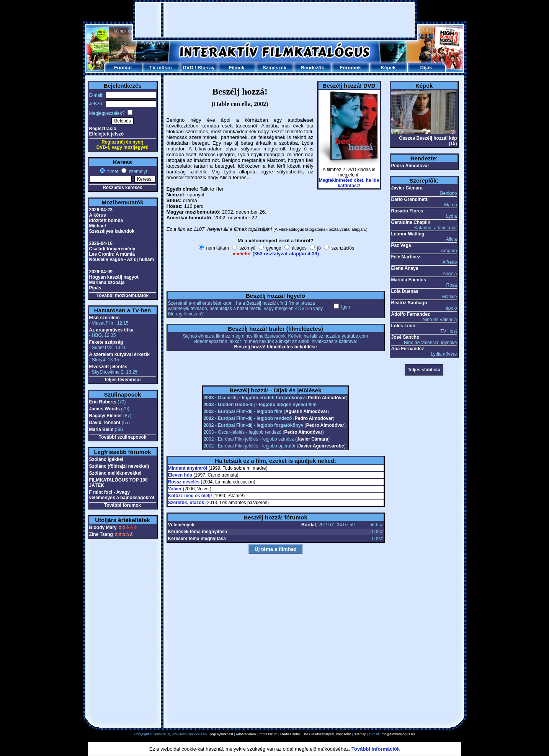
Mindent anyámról (188, 468)
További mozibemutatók (123, 296)
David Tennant (105, 423)
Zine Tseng (101, 534)
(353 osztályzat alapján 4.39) (286, 254)
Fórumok (350, 68)
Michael (98, 226)
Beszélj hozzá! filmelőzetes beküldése (275, 347)
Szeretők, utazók (186, 503)
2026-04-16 (101, 243)
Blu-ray (206, 68)
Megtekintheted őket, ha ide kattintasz (349, 183)
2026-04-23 (101, 210)
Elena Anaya (405, 268)
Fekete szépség (106, 342)
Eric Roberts (103, 402)
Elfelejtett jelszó (107, 134)
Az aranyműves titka (111, 330)
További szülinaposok (123, 437)
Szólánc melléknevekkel (115, 473)
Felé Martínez (406, 257)
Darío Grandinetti (410, 199)
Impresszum (268, 734)
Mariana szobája (107, 282)
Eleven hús (180, 475)
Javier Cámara (312, 439)
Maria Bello (101, 429)
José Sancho (405, 337)
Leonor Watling (408, 234)
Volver (175, 489)
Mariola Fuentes (409, 280)
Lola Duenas (405, 291)
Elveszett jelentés (108, 367)
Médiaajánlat (290, 734)
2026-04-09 (101, 272)
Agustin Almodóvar (306, 411)
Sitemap (360, 734)
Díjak (426, 68)
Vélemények (181, 525)
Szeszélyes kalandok (112, 231)
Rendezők (312, 68)
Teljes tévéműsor (122, 380)
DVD (188, 68)
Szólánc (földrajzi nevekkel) (119, 466)
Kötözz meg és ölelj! (190, 496)
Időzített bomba (106, 220)
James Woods (105, 409)
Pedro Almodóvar (327, 398)
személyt (137, 171)
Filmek (236, 68)
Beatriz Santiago (409, 303)
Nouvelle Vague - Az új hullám (122, 260)
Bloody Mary (103, 527)
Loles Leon (403, 326)
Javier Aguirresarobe (321, 446)
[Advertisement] (275, 20)
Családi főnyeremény (112, 249)
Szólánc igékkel (106, 459)
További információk (376, 749)
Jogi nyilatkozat (221, 734)
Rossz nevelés (184, 482)
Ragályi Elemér (106, 416)
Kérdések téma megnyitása (198, 532)
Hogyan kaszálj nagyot (114, 277)
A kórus (98, 215)
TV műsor (161, 68)
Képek (388, 68)
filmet (112, 171)
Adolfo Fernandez (411, 314)
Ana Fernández (408, 349)
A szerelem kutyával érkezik (119, 354)
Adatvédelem (246, 734)
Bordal (309, 525)
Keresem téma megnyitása (197, 539)
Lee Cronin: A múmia (112, 254)
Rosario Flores (407, 211)
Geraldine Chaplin (411, 222)
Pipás (95, 288)
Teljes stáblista (424, 370)
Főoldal (123, 68)
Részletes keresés (122, 188)
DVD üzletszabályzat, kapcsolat (327, 734)
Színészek (274, 68)
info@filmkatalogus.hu (398, 734)
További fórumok (123, 505)
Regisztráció (103, 129)
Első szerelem (105, 318)
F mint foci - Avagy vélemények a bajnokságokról (122, 495)
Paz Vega (401, 245)
